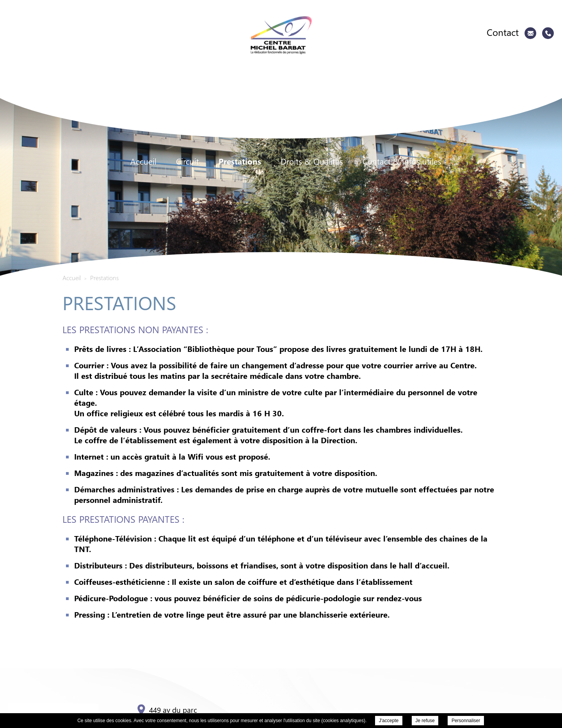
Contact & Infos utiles (402, 161)
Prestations (240, 161)
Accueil (143, 161)
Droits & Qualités (312, 161)
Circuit (188, 161)
